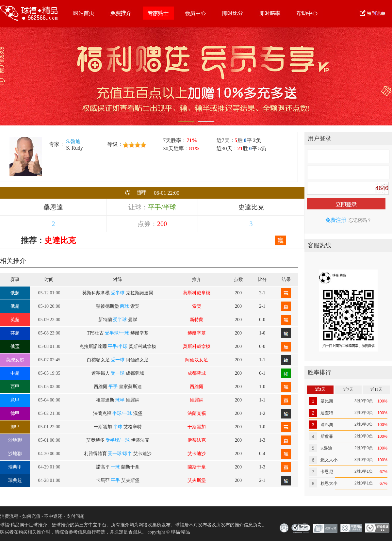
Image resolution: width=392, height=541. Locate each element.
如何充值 (31, 516)
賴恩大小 (329, 483)
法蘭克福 (197, 413)
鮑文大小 (329, 460)
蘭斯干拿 (197, 467)
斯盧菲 (327, 436)
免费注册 (336, 220)
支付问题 (75, 516)
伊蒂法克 (197, 440)
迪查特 (327, 413)
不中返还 (53, 516)
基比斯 (327, 401)
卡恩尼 (327, 472)
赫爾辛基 (197, 333)
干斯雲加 (197, 427)
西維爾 (197, 387)
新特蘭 (197, 320)
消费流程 (9, 516)
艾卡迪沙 (197, 454)
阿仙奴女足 (197, 360)
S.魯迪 (73, 141)
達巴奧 (327, 425)
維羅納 (197, 400)
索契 (197, 306)
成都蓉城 (197, 373)
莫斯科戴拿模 (197, 293)
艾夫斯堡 (197, 480)
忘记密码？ (360, 220)
